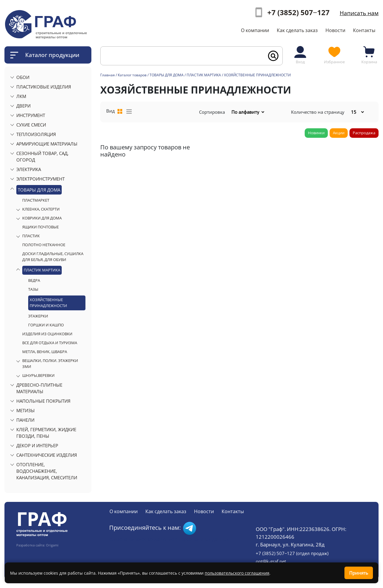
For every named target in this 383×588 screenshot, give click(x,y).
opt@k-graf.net (271, 561)
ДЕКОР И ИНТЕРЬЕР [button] (37, 445)
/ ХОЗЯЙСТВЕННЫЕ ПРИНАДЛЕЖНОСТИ (256, 75)
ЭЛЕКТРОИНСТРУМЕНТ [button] (40, 179)
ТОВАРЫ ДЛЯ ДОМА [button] (39, 190)
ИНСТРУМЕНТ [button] (31, 115)
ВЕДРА (34, 280)
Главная (108, 75)
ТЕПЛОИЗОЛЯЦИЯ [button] (36, 134)
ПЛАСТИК (31, 236)
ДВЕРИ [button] (23, 106)
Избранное (334, 55)
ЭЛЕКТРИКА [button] (29, 169)
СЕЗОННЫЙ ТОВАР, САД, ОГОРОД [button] (42, 157)
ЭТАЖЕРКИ (38, 316)
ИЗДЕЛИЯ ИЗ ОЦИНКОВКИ (47, 334)
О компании (255, 30)
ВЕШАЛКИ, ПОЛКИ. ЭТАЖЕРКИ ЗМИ (50, 363)
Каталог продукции (52, 55)
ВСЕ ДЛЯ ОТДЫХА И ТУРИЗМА (50, 343)
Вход (300, 55)
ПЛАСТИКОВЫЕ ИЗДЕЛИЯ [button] (44, 87)
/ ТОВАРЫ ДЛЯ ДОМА (166, 75)
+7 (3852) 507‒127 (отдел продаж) (292, 553)
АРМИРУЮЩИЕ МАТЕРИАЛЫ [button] (47, 144)
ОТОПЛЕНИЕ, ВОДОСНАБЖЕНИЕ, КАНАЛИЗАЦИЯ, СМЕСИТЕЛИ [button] (47, 471)
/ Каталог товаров (131, 75)
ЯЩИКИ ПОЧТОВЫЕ (40, 227)
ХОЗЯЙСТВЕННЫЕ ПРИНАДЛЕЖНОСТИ (48, 303)
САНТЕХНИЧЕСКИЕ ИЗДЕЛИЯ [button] (47, 455)
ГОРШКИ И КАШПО (46, 325)
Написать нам (359, 13)
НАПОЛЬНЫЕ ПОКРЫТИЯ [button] (43, 401)
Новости (335, 30)
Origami (52, 545)
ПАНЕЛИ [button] (25, 420)
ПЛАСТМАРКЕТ (36, 200)
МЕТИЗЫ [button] (26, 410)
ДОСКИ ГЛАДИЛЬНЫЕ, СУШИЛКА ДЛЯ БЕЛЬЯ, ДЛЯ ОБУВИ (53, 257)
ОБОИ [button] (23, 77)
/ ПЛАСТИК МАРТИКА (203, 75)
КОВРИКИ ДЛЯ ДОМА (42, 218)
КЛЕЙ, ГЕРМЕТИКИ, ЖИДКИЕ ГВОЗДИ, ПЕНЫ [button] (46, 433)
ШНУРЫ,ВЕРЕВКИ (38, 375)
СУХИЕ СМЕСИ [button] (31, 125)
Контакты (364, 30)
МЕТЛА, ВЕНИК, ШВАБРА (45, 352)
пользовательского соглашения (237, 573)
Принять (359, 573)
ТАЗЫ (33, 289)
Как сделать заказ (297, 30)
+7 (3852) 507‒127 (298, 12)
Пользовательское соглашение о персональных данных (168, 539)
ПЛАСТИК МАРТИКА (42, 270)
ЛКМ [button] (21, 96)
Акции (339, 133)
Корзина (369, 55)
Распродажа (364, 133)
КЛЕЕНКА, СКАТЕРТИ (41, 209)
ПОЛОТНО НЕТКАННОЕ (44, 245)
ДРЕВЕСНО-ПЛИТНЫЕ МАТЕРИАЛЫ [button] (39, 388)
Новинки (316, 133)
